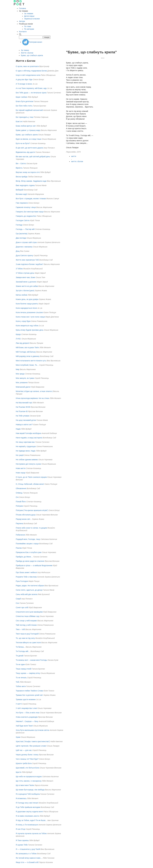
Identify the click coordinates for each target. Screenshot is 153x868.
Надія (18, 429)
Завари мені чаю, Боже (25, 277)
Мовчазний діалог (23, 387)
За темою (25, 50)
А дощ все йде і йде (24, 79)
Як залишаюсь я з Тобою (26, 854)
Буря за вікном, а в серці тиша (28, 139)
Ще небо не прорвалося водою (29, 777)
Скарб (18, 599)
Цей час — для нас (24, 750)
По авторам (29, 29)
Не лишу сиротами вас (25, 442)
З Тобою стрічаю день (25, 273)
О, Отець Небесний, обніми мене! (30, 484)
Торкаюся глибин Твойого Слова (29, 691)
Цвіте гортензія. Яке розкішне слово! (31, 746)
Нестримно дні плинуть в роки (28, 464)
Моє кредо (20, 374)
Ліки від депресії (23, 343)
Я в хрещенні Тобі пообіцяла (28, 794)
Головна (22, 8)
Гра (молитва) (22, 234)
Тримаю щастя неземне (26, 699)
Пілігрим (19, 506)
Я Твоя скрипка (22, 840)
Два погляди (21, 238)
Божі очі (19, 121)
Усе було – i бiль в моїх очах (28, 713)
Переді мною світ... (24, 519)
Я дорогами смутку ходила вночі (29, 812)
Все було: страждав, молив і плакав (31, 199)
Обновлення (21, 488)
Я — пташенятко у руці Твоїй (28, 849)
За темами (29, 14)
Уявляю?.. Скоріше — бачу (27, 721)
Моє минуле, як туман (25, 378)
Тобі (17, 682)
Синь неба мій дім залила (27, 594)
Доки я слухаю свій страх (26, 242)
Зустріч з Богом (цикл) (25, 291)
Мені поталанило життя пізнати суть (31, 361)
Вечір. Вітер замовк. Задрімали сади (31, 181)
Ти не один (20, 664)
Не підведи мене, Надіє (26, 451)
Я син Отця (20, 829)
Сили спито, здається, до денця (29, 590)
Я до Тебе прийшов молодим (28, 807)
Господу (19, 225)
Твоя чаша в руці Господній (27, 634)
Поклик (19, 548)
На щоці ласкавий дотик (26, 420)
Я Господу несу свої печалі (27, 803)
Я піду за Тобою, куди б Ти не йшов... (31, 820)
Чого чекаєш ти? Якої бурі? (27, 759)
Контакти (23, 32)
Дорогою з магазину (24, 247)
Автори (22, 21)
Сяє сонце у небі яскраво (26, 621)
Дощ (18, 251)
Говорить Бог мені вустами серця (30, 212)
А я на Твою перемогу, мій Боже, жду (31, 88)
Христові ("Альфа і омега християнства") (33, 741)
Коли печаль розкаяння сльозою (29, 312)
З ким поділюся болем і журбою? (30, 264)
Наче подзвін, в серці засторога (29, 438)
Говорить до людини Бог (26, 216)
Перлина (19, 523)
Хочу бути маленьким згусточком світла (32, 730)
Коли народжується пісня (26, 308)
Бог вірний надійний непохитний (29, 110)
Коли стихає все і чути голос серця (30, 317)
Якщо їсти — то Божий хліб (27, 862)
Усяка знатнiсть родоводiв (27, 717)
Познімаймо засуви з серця (27, 544)
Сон (17, 603)
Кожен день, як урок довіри (27, 299)
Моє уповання (22, 383)
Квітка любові (21, 295)
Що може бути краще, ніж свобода (30, 790)
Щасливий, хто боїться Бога (27, 768)
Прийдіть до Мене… (24, 557)
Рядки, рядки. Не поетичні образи (30, 586)
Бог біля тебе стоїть (24, 106)
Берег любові (21, 97)
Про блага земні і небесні (26, 572)
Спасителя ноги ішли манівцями (29, 612)
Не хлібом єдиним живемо (27, 460)
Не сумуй (20, 455)
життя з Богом (77, 161)
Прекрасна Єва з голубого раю (29, 552)
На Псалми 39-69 (23, 407)
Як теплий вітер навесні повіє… (29, 858)
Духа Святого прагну (24, 255)
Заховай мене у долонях (26, 282)
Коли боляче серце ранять (27, 304)
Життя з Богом (27, 53)
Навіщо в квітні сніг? (24, 425)
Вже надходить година (25, 185)
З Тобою (19, 269)
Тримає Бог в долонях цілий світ (29, 695)
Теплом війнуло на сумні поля (28, 643)
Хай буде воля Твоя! (24, 726)
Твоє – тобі (20, 629)
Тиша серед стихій (24, 669)
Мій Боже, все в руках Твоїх (27, 347)
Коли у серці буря (23, 321)
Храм (18, 737)
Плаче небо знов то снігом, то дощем (31, 528)
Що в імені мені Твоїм (25, 785)
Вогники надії (21, 194)
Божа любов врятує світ (26, 126)
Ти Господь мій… (23, 651)
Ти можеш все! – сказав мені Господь (31, 660)
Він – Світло (21, 163)
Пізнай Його (21, 502)
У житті (19, 704)
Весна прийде (22, 177)
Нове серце (21, 473)
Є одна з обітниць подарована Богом (31, 71)
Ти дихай (20, 656)
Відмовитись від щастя (25, 152)
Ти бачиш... (20, 647)
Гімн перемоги (22, 203)
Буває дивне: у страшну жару (28, 130)
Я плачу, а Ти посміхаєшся (27, 825)
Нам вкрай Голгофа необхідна (28, 433)
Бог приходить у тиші (25, 117)
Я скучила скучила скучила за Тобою (31, 833)
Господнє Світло (23, 220)
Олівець (19, 493)
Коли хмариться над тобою (27, 326)
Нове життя (21, 468)
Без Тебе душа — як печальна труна (31, 93)
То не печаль (21, 678)
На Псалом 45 (22, 411)
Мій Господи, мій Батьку (26, 352)
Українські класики (32, 19)
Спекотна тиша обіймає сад (27, 616)
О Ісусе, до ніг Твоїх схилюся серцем (31, 477)
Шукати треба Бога (24, 763)
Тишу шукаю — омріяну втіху (28, 673)
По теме (28, 26)
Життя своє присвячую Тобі (27, 260)
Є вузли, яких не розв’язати (27, 66)
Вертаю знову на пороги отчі (28, 172)
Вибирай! (20, 190)
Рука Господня (22, 581)
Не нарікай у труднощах (26, 446)
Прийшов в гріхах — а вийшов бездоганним (34, 565)
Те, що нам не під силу (25, 638)
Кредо (18, 334)
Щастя (18, 772)
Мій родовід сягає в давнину (28, 356)
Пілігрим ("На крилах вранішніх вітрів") (32, 510)
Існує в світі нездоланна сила (28, 75)
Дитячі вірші (29, 16)
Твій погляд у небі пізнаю (26, 625)
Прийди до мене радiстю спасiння (30, 561)
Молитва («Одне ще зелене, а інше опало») (34, 391)
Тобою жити (21, 686)
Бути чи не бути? (23, 143)
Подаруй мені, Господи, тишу (28, 539)
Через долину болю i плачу (27, 755)
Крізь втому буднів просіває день (30, 330)
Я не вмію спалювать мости (27, 816)
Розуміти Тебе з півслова (26, 577)
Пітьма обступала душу (26, 515)
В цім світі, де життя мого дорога (29, 148)
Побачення (20, 535)
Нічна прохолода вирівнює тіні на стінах (32, 398)
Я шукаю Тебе (22, 845)
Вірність (19, 168)
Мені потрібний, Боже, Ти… (27, 365)
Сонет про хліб (22, 607)
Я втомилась (21, 798)
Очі (17, 497)
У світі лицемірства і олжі (26, 708)
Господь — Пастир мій (25, 229)
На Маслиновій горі (24, 403)
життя (74, 156)
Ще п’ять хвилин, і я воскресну (29, 781)
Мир (18, 369)
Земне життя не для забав (27, 286)
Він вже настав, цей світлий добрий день (33, 157)
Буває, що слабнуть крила (32, 55)
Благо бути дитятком (24, 101)
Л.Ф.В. (18, 339)
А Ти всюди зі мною (24, 84)
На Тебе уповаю (23, 416)
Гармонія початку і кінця (26, 207)
